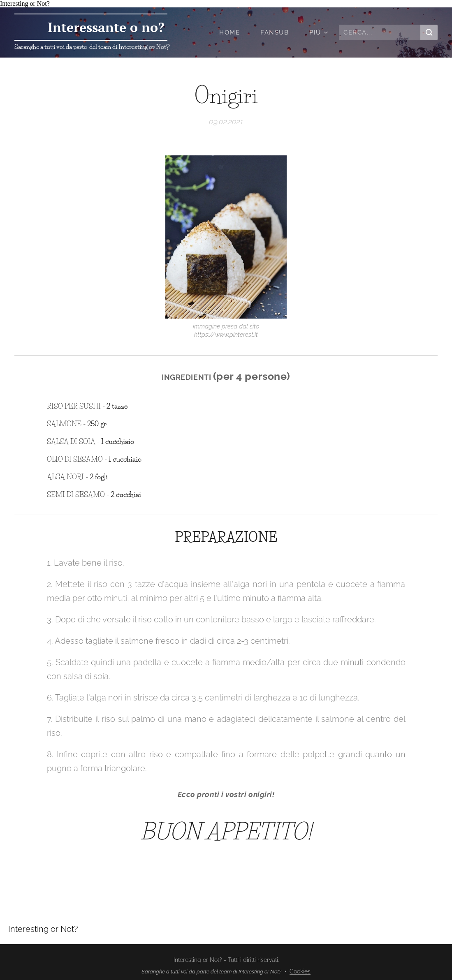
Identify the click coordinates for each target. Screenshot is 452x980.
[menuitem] (234, 32)
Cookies (300, 971)
